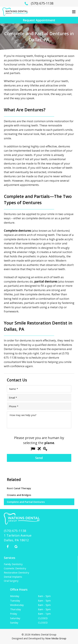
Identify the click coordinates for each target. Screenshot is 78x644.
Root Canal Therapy (19, 488)
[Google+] (16, 547)
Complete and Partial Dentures (26, 502)
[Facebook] (8, 547)
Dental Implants (13, 577)
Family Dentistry (13, 564)
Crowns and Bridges (19, 495)
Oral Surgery (11, 581)
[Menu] (74, 12)
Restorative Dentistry (17, 572)
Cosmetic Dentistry (15, 568)
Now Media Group (56, 638)
